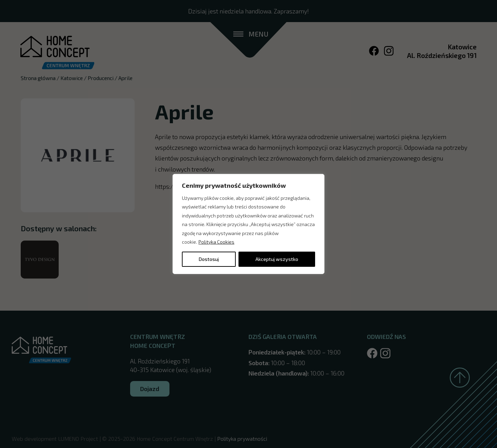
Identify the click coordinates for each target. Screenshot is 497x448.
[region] (248, 224)
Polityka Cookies (216, 242)
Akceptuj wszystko (277, 259)
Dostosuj (209, 259)
